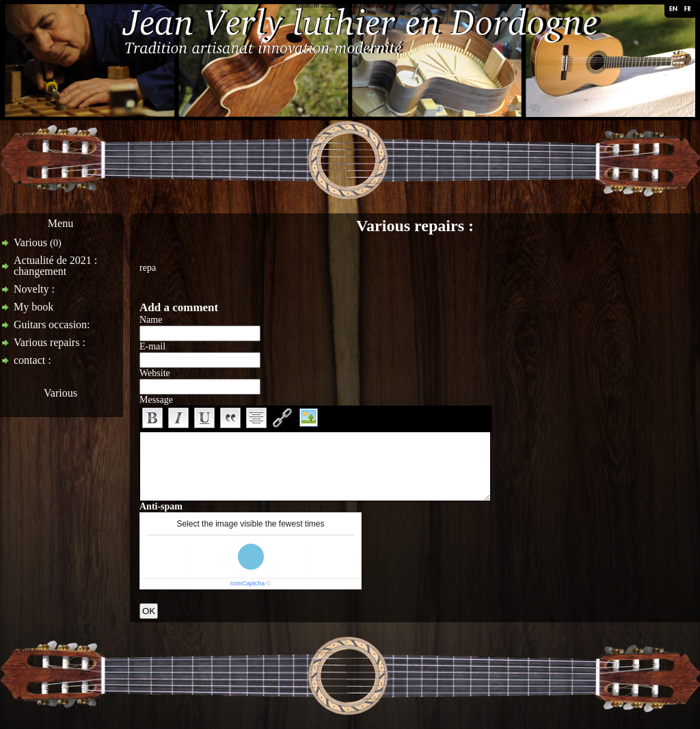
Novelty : (34, 289)
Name (151, 320)
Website (155, 373)
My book (33, 307)
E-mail (152, 346)
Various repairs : (50, 342)
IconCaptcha (248, 583)
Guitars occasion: (52, 324)
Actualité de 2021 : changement (55, 266)
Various (38, 242)
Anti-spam (161, 506)
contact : (32, 360)
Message (156, 400)
